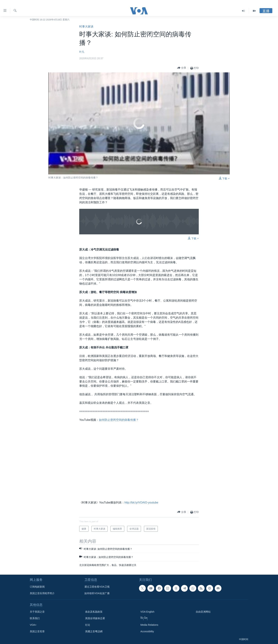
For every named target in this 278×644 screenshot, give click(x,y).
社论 (88, 625)
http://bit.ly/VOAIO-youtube (141, 503)
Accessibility (147, 631)
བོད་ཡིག (144, 618)
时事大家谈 (86, 27)
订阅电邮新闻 (37, 587)
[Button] (182, 68)
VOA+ (33, 625)
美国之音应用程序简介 (42, 593)
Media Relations (149, 625)
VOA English (147, 612)
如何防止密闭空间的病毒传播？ (119, 420)
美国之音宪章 (37, 631)
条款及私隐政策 (94, 612)
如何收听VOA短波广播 (97, 593)
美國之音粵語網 (94, 631)
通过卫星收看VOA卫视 (97, 587)
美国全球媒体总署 (95, 618)
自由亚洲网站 (203, 612)
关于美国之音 (37, 612)
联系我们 (35, 618)
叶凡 (82, 52)
